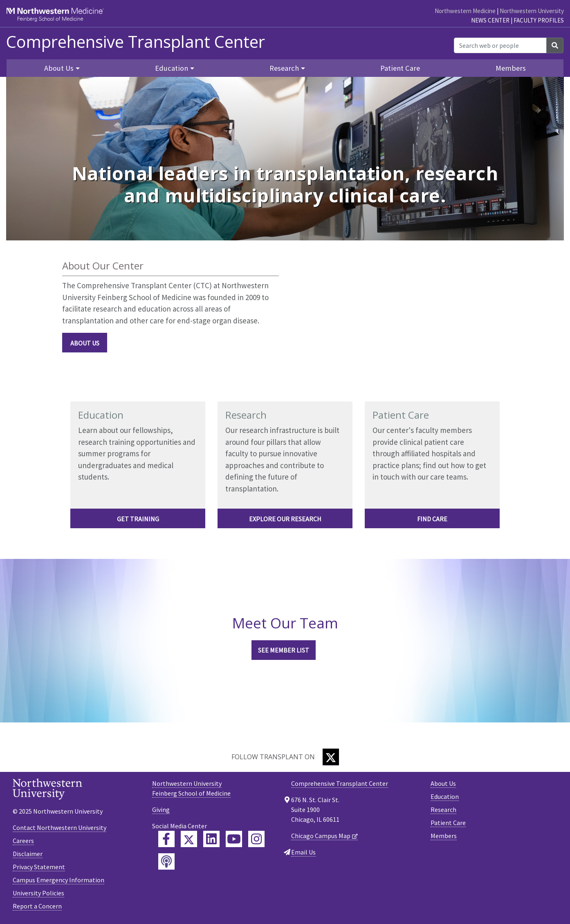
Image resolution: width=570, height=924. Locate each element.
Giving (161, 810)
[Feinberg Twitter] (189, 839)
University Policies (38, 893)
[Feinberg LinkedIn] (211, 839)
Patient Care (400, 68)
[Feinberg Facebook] (166, 839)
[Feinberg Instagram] (256, 839)
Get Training (138, 519)
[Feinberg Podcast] (166, 861)
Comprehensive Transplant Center (136, 42)
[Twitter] (331, 757)
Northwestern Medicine (465, 11)
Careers (23, 841)
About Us (85, 343)
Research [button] (284, 68)
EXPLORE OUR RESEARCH (285, 519)
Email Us (303, 852)
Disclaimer (28, 854)
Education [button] (172, 68)
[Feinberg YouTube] (234, 839)
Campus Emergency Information (58, 880)
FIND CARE (432, 519)
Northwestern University (532, 11)
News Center (490, 20)
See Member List (284, 650)
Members (511, 68)
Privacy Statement (39, 867)
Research (443, 810)
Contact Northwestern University (59, 828)
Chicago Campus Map (321, 836)
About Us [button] (59, 68)
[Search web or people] (500, 45)
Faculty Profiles (539, 20)
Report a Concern (37, 906)
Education (445, 796)
